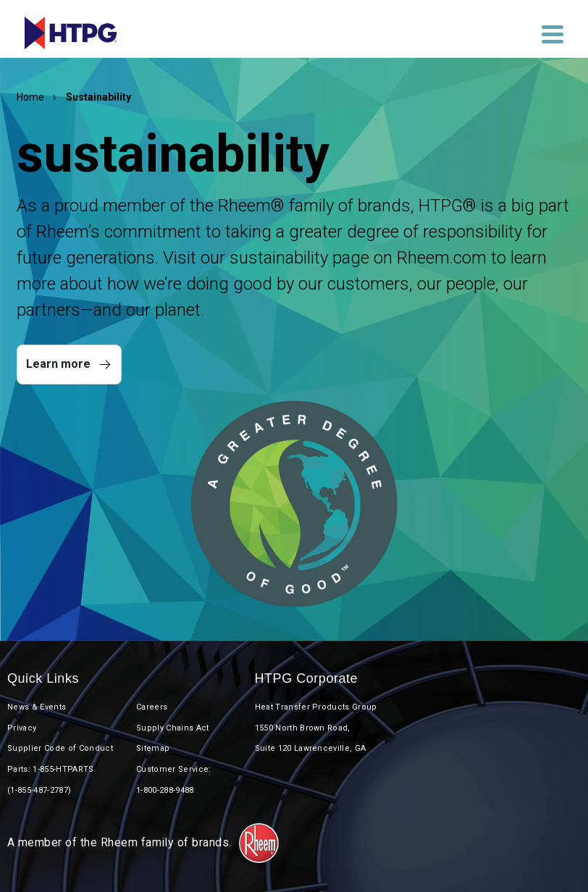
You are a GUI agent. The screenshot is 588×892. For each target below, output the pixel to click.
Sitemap (153, 748)
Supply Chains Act (173, 728)
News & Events (37, 707)
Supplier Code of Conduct (60, 748)
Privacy (22, 728)
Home (30, 97)
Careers (152, 707)
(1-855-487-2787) (39, 790)
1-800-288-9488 (165, 790)
